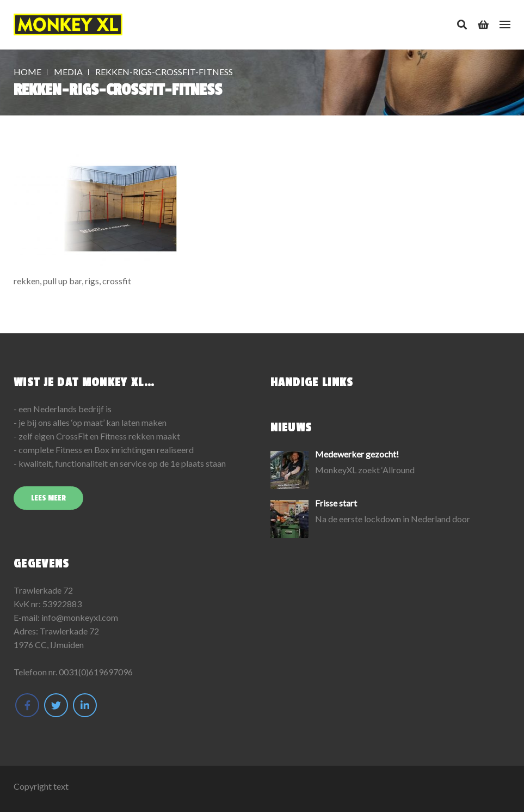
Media (68, 72)
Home (27, 72)
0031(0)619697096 (96, 672)
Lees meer (48, 498)
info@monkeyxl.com (80, 617)
